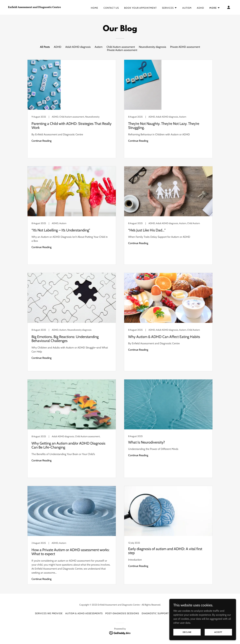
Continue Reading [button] (41, 141)
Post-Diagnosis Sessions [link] (122, 613)
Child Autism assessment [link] (121, 47)
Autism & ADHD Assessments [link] (84, 613)
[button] (169, 8)
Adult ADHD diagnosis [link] (78, 47)
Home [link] (94, 8)
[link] (39, 7)
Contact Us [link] (111, 8)
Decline (187, 632)
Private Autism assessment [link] (122, 50)
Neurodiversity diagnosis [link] (152, 47)
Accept (218, 632)
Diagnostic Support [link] (155, 613)
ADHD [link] (200, 8)
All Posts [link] (45, 47)
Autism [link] (187, 8)
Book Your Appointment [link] (140, 8)
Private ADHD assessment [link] (185, 47)
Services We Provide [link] (49, 613)
